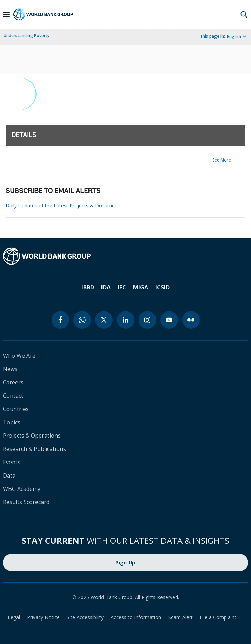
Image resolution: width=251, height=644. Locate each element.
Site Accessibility (85, 617)
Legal (14, 617)
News (10, 369)
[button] (244, 14)
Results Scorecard (26, 502)
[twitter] (104, 320)
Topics (12, 422)
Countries (16, 409)
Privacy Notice (43, 617)
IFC (122, 287)
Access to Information (136, 617)
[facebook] (60, 320)
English (234, 37)
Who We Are (19, 356)
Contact (13, 396)
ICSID (162, 287)
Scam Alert (180, 617)
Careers (13, 382)
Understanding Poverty (27, 36)
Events (12, 462)
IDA (106, 287)
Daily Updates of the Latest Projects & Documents (64, 205)
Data (9, 475)
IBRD (88, 287)
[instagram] (147, 320)
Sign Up (126, 563)
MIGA (141, 287)
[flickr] (191, 320)
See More (222, 160)
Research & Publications (34, 449)
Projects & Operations (32, 436)
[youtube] (169, 320)
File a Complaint (218, 617)
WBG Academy (22, 489)
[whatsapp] (82, 320)
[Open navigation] (6, 14)
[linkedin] (126, 320)
